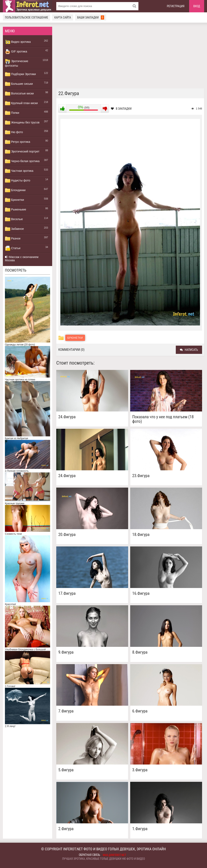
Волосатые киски (19, 94)
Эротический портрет (22, 152)
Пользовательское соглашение (26, 17)
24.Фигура (67, 417)
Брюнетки (14, 200)
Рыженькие (16, 210)
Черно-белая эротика (22, 161)
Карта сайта (63, 17)
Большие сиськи (19, 84)
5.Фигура (66, 770)
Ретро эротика (18, 142)
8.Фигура (140, 652)
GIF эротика (16, 52)
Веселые (14, 219)
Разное (13, 239)
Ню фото (14, 132)
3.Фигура (140, 770)
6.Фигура (140, 711)
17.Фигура (67, 593)
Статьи (13, 248)
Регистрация (176, 6)
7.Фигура (66, 711)
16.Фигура (141, 593)
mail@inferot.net (115, 855)
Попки (12, 113)
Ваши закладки (91, 17)
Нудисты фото (18, 181)
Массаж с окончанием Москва (22, 259)
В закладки (121, 109)
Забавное (14, 229)
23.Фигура (141, 476)
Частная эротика (19, 171)
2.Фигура (66, 829)
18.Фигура (141, 535)
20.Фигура (67, 535)
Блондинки (15, 190)
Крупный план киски (21, 103)
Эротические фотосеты (17, 63)
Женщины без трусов (22, 123)
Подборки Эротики (20, 74)
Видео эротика (18, 42)
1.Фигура (140, 829)
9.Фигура (66, 652)
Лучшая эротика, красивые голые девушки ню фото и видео (103, 859)
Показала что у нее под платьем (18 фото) (163, 419)
